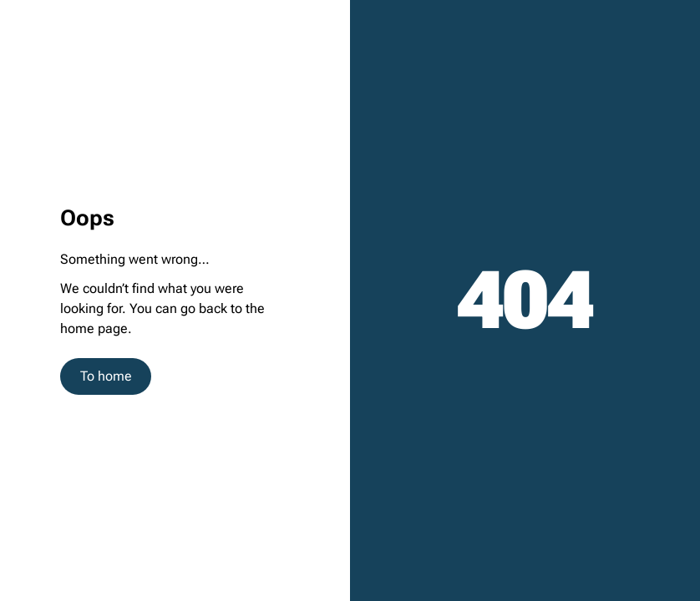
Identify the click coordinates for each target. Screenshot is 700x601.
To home (106, 376)
